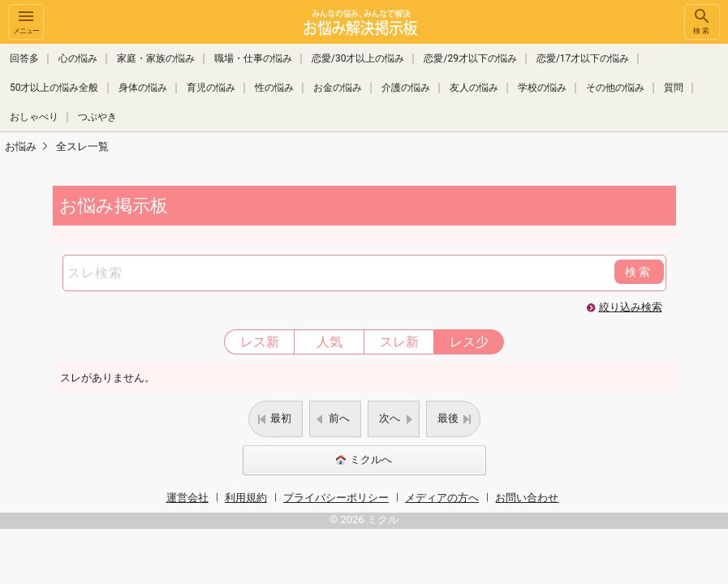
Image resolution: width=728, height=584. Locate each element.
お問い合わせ (527, 498)
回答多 (24, 58)
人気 (330, 342)
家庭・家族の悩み (156, 58)
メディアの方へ (442, 498)
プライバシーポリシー (336, 498)
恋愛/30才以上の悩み (358, 58)
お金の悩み (338, 88)
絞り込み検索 (631, 307)
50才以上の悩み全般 (54, 88)
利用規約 (246, 498)
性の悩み (274, 88)
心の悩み (78, 58)
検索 (702, 21)
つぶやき (97, 117)
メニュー (26, 21)
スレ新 (399, 342)
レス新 (260, 342)
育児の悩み (211, 88)
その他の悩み (615, 88)
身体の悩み (143, 88)
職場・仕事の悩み (253, 58)
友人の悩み (474, 88)
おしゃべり (34, 117)
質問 (674, 88)
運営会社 (187, 498)
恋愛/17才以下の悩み (583, 58)
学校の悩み (542, 88)
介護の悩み (406, 88)
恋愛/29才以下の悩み (470, 58)
